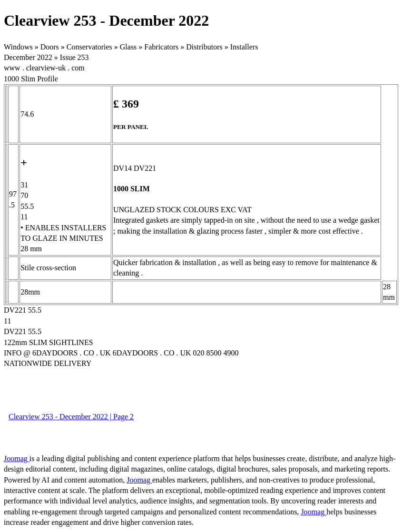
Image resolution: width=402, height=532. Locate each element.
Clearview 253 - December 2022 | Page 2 (71, 417)
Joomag (17, 458)
